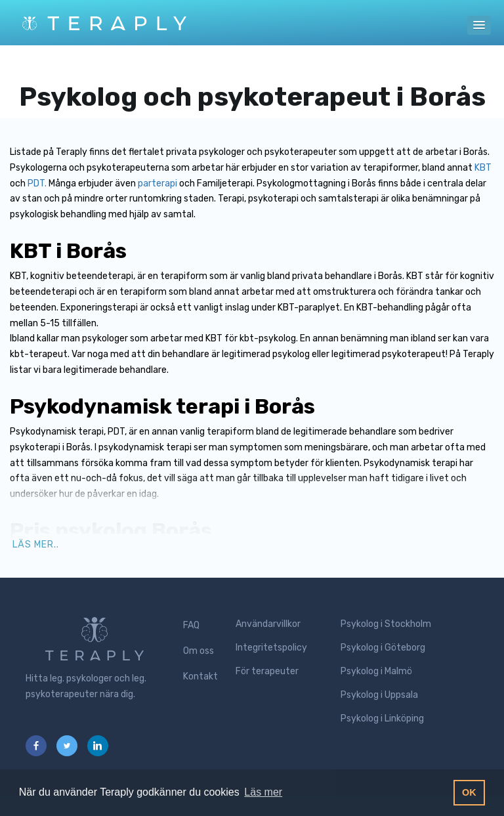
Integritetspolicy (271, 648)
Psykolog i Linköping (382, 719)
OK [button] (469, 792)
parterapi (157, 183)
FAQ (191, 625)
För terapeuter (267, 671)
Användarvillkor (268, 624)
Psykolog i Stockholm (386, 624)
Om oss (199, 651)
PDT (36, 183)
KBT (483, 168)
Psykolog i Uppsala (379, 695)
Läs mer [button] (263, 792)
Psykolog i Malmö (376, 671)
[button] (479, 25)
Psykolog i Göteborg (383, 648)
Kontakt (200, 676)
